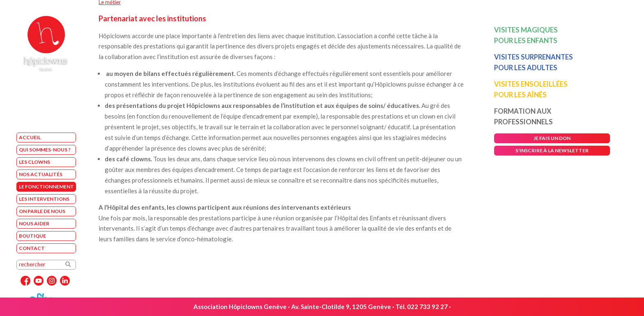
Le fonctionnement (46, 187)
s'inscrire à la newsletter (552, 150)
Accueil (30, 137)
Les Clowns (34, 162)
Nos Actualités (41, 174)
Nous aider (34, 223)
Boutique (32, 236)
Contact (32, 248)
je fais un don (552, 138)
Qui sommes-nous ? (45, 150)
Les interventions (44, 199)
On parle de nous (42, 211)
